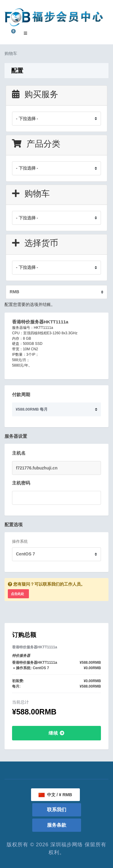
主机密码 (21, 483)
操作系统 (20, 541)
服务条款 (57, 825)
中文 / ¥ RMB (55, 795)
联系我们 (57, 810)
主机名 (19, 453)
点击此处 (17, 594)
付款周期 (21, 394)
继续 (56, 733)
